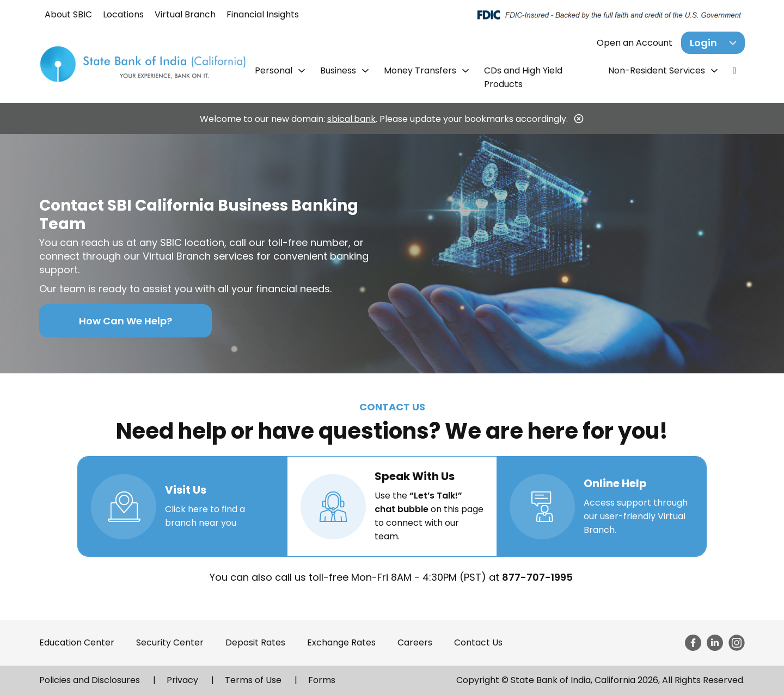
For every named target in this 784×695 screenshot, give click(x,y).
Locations (123, 14)
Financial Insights (263, 14)
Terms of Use (253, 680)
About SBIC (68, 14)
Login (703, 43)
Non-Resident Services (658, 70)
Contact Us (478, 642)
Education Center (77, 642)
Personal (275, 70)
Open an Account (635, 43)
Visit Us (186, 490)
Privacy (182, 680)
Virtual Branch (185, 14)
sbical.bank (351, 119)
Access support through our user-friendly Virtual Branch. (636, 516)
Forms (322, 680)
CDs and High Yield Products (523, 77)
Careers (415, 642)
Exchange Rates (341, 642)
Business (339, 70)
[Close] (579, 119)
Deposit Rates (255, 642)
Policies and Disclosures (90, 680)
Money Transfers (421, 70)
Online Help (615, 483)
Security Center (170, 642)
